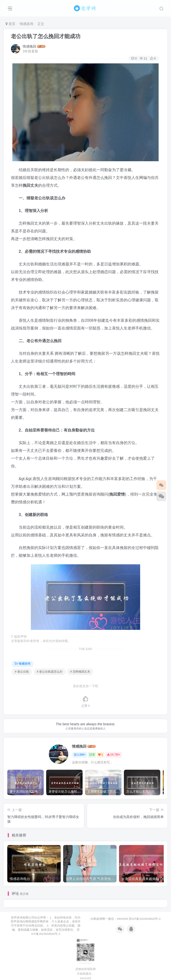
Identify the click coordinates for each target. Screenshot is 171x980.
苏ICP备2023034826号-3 (145, 919)
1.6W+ (80, 755)
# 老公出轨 (22, 672)
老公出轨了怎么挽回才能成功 (46, 36)
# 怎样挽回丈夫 (80, 672)
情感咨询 (26, 24)
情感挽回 (29, 46)
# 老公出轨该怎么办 (50, 672)
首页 (10, 24)
